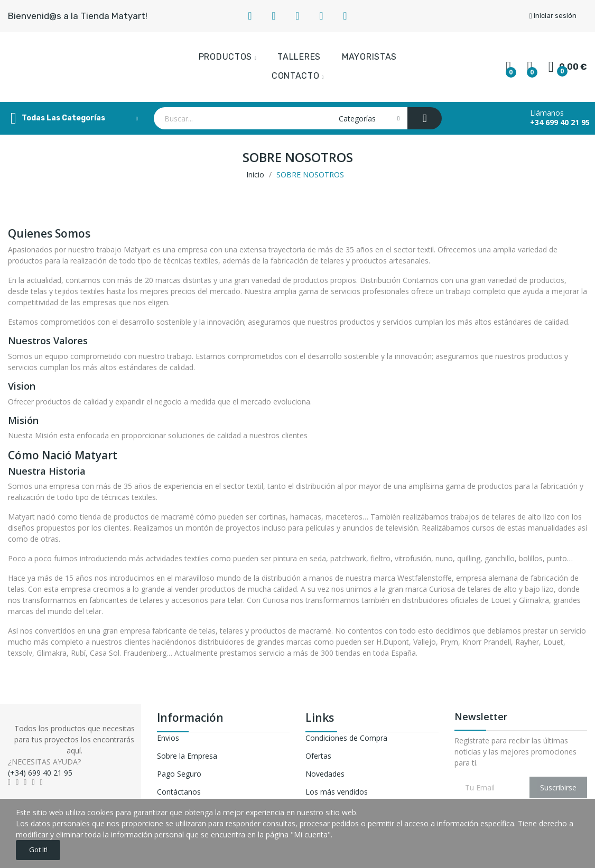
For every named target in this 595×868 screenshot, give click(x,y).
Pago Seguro (179, 774)
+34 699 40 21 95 (560, 122)
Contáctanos (179, 792)
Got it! (43, 848)
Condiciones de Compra (346, 738)
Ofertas (318, 756)
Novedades (325, 774)
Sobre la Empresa (187, 756)
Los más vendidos (337, 792)
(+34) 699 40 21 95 (40, 773)
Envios (168, 738)
